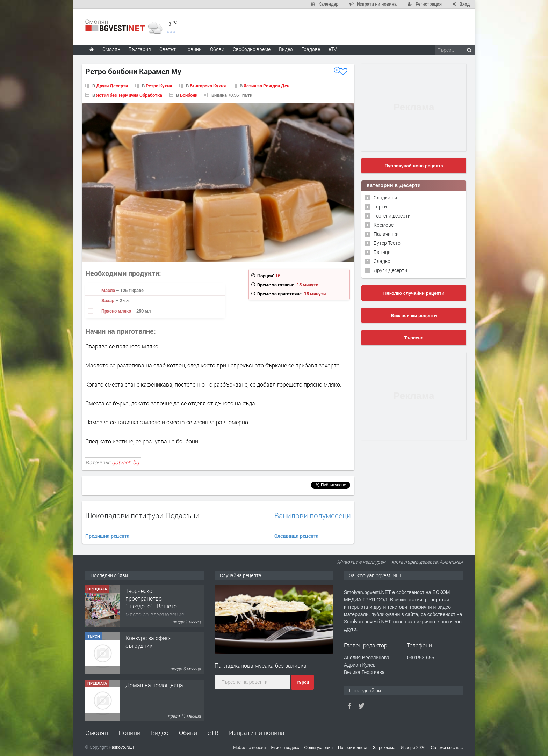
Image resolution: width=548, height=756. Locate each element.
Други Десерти (112, 86)
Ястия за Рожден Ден (266, 86)
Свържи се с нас (447, 748)
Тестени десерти (392, 216)
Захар (108, 300)
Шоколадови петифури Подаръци (142, 515)
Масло (109, 290)
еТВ (213, 733)
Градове (311, 49)
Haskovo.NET (122, 747)
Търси (302, 682)
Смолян (97, 733)
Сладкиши (385, 197)
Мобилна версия (250, 747)
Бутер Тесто (387, 243)
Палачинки (386, 234)
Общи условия (319, 748)
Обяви (188, 733)
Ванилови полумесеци (313, 516)
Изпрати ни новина (257, 733)
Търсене (414, 338)
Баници (382, 252)
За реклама (384, 748)
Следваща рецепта (297, 536)
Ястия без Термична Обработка (129, 95)
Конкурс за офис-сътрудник (148, 642)
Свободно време (252, 49)
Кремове (384, 225)
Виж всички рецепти (414, 315)
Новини (193, 49)
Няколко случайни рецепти (414, 293)
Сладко (382, 261)
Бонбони (189, 95)
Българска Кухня (208, 86)
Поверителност (353, 748)
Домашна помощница (154, 685)
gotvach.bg (125, 462)
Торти (380, 207)
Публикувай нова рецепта (414, 166)
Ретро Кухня (159, 86)
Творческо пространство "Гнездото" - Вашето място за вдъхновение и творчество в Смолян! (155, 610)
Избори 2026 (413, 748)
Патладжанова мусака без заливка (261, 665)
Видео (160, 733)
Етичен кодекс (285, 748)
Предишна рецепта (107, 536)
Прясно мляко (117, 311)
